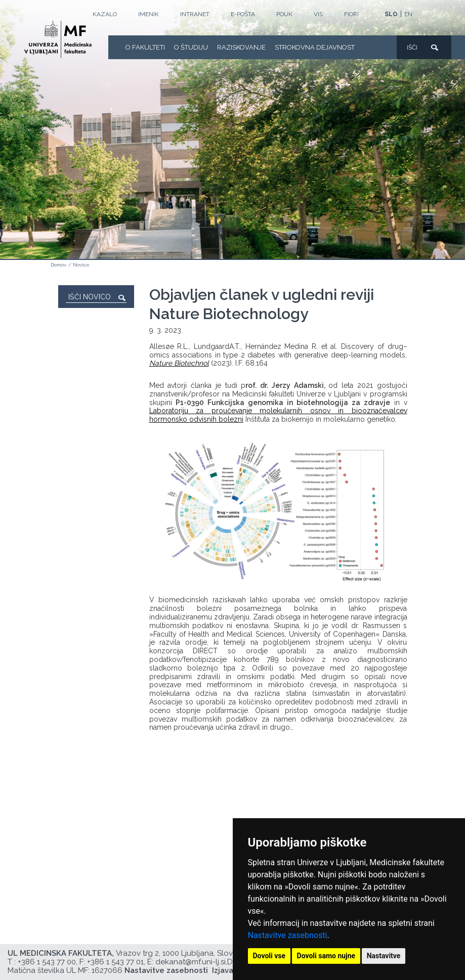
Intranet (195, 14)
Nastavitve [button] (384, 956)
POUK (284, 14)
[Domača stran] (58, 39)
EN (408, 14)
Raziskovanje (241, 47)
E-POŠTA (243, 14)
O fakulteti (145, 47)
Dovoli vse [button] (269, 956)
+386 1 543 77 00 (47, 962)
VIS (318, 14)
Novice (81, 265)
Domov (58, 265)
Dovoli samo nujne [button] (326, 956)
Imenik (149, 14)
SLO (391, 14)
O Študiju (191, 47)
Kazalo (105, 14)
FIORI (351, 14)
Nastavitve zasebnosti (288, 935)
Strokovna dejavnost (315, 47)
